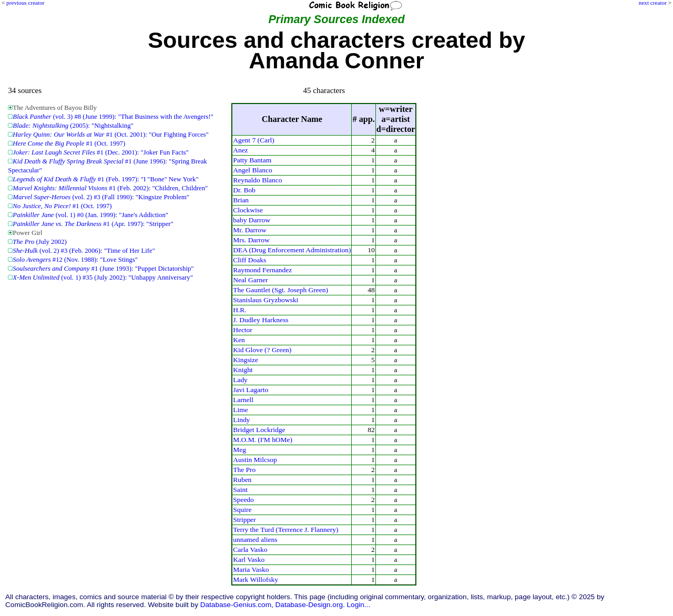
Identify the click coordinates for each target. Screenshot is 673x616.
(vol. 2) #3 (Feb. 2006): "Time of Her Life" (84, 251)
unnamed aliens (255, 540)
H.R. (239, 310)
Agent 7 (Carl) (254, 140)
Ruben (242, 480)
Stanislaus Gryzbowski (266, 300)
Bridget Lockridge (259, 430)
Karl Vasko (249, 559)
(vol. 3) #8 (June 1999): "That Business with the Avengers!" (113, 117)
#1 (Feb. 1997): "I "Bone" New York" (105, 179)
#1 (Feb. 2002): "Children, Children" (110, 188)
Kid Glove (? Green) (262, 350)
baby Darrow (252, 220)
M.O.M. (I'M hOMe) (263, 440)
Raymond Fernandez (262, 270)
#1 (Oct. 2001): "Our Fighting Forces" (110, 135)
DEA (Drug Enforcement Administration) (292, 250)
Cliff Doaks (249, 260)
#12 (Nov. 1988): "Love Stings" (75, 260)
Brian (241, 200)
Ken (239, 340)
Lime (240, 410)
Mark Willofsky (256, 579)
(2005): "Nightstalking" (73, 126)
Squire (242, 510)
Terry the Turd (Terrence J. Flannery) (285, 530)
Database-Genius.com (236, 605)
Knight (243, 370)
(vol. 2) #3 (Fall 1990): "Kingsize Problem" (101, 197)
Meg (239, 450)
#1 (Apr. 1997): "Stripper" (93, 224)
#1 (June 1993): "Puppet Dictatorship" (103, 269)
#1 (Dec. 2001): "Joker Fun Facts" (100, 152)
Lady (240, 380)
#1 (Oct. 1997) (69, 143)
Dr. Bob (244, 190)
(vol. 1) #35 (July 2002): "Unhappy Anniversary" (103, 278)
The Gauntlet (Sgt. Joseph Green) (281, 290)
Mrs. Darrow (251, 240)
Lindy (241, 420)
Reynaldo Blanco (257, 180)
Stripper (244, 520)
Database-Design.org (309, 605)
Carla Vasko (250, 550)
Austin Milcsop (255, 460)
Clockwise (248, 210)
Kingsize (246, 360)
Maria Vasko (251, 569)
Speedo (243, 500)
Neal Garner (250, 280)
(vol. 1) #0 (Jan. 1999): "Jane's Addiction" (90, 215)
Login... (359, 605)
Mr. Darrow (250, 230)
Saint (240, 490)
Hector (243, 330)
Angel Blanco (253, 170)
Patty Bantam (252, 160)
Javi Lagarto (251, 390)
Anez (240, 150)
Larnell (243, 400)
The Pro (244, 470)
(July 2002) (39, 242)
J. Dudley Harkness (261, 320)
